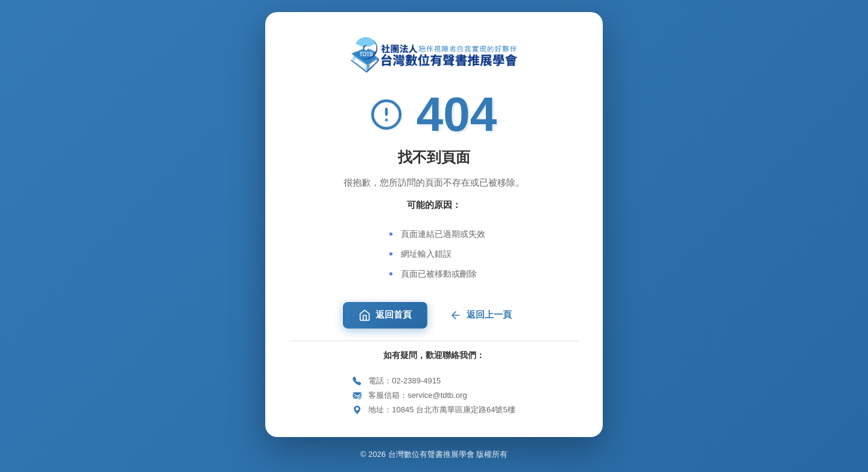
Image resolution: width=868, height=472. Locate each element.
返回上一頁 (481, 315)
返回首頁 (385, 315)
